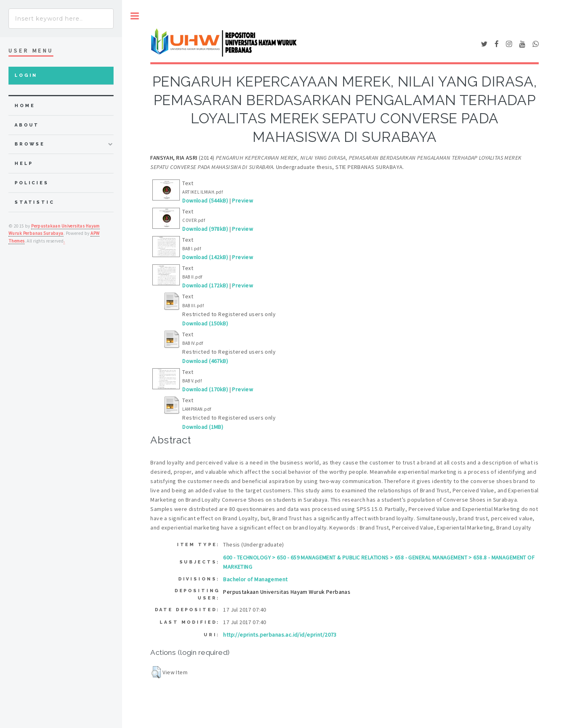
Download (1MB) (203, 427)
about (27, 125)
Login (26, 75)
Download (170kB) (205, 389)
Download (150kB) (205, 323)
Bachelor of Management (255, 579)
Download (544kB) (205, 200)
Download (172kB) (205, 285)
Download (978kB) (205, 229)
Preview (242, 200)
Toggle (135, 16)
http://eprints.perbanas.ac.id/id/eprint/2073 (280, 635)
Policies (32, 183)
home (25, 106)
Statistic (35, 202)
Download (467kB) (205, 361)
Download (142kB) (205, 257)
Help (24, 164)
